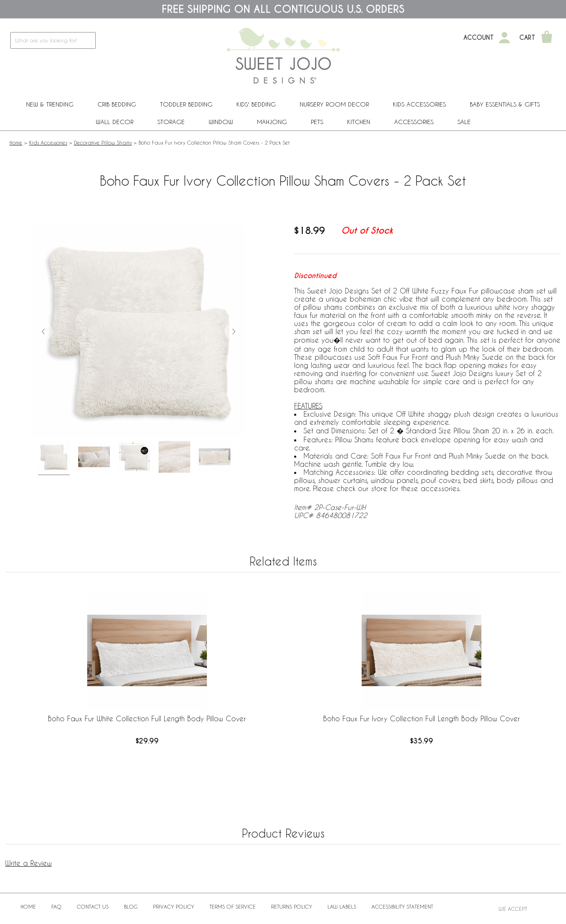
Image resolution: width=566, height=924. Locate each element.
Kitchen (359, 122)
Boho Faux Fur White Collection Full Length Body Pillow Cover (147, 718)
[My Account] (504, 38)
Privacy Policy (174, 906)
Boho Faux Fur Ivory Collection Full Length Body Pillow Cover (422, 718)
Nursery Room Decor (334, 104)
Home (16, 142)
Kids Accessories (419, 104)
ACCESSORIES (414, 122)
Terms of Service (233, 906)
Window (221, 122)
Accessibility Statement (402, 906)
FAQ (56, 906)
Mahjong (272, 122)
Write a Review (28, 863)
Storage (171, 122)
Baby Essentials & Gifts (505, 104)
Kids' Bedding (256, 104)
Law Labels (342, 906)
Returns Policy (292, 906)
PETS (317, 122)
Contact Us (93, 906)
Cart (527, 38)
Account (479, 38)
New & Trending (50, 104)
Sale (464, 122)
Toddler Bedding (186, 104)
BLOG (131, 906)
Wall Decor (115, 122)
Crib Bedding (117, 104)
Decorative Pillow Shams (103, 142)
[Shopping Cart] (547, 38)
